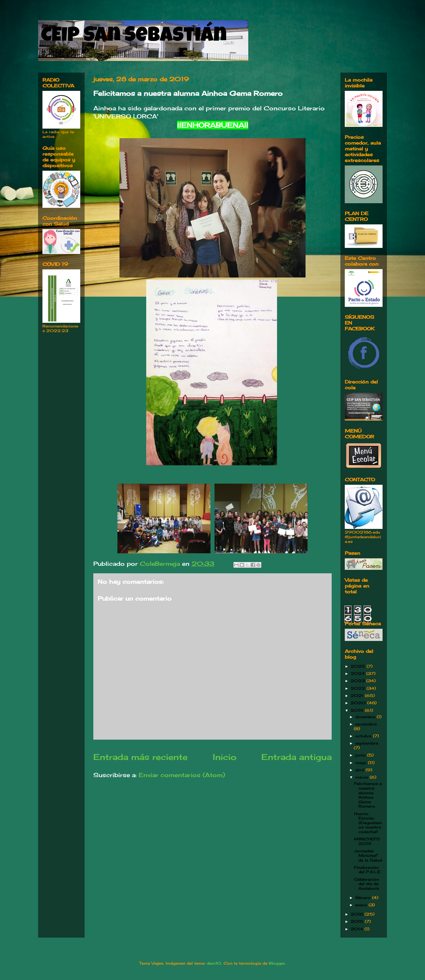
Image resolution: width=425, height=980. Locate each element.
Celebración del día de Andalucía (367, 884)
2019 (358, 710)
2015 (358, 921)
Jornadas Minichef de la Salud (368, 855)
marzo (362, 777)
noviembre (366, 724)
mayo (362, 763)
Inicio (225, 757)
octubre (364, 736)
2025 (359, 666)
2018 (358, 914)
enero (362, 905)
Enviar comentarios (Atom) (182, 775)
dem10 (214, 963)
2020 (359, 703)
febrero (364, 898)
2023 (358, 681)
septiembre (367, 743)
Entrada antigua (297, 757)
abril (360, 770)
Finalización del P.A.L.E (367, 870)
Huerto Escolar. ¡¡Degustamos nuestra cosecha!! (368, 823)
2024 (358, 673)
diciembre (366, 717)
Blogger (277, 963)
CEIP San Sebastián (134, 37)
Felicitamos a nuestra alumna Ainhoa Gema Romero (368, 795)
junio (361, 755)
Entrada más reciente (140, 757)
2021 (358, 696)
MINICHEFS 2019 (367, 841)
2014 (358, 929)
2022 (359, 688)
